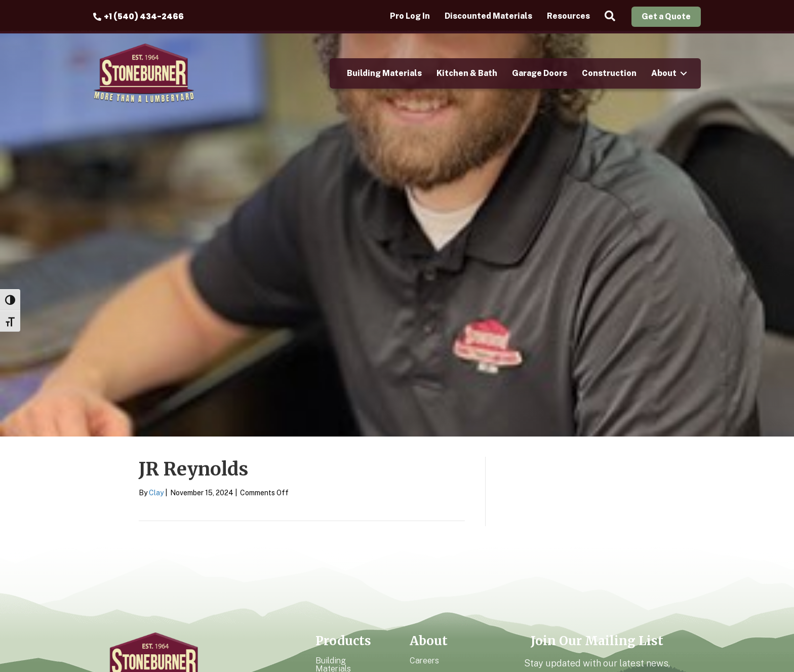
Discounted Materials (488, 16)
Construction (609, 73)
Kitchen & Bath (467, 73)
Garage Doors (540, 73)
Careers (424, 661)
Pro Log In (410, 16)
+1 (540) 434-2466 (144, 16)
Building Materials (384, 73)
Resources (568, 16)
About (664, 73)
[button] (612, 16)
